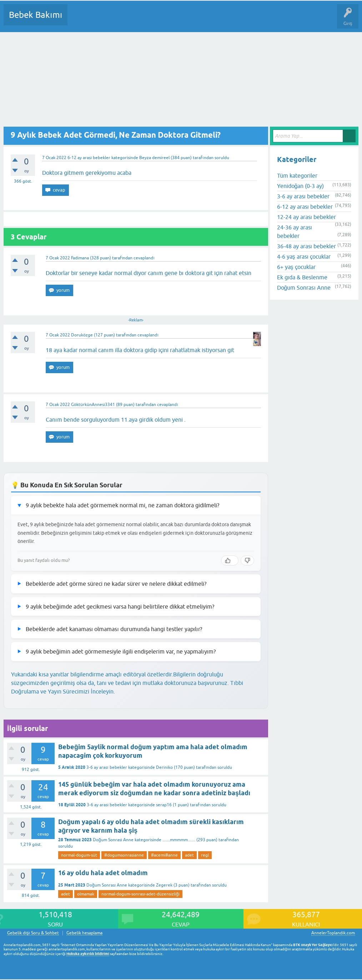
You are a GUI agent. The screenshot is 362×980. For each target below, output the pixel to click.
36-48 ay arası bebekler (306, 246)
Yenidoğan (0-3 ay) (301, 186)
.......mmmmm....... (179, 840)
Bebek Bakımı (36, 15)
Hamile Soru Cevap (300, 20)
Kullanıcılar (176, 20)
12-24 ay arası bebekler (306, 217)
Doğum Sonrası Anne (113, 840)
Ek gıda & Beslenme (302, 277)
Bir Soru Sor (206, 20)
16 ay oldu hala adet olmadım (103, 873)
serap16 (164, 805)
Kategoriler (146, 20)
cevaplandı (144, 258)
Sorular (80, 20)
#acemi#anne (164, 855)
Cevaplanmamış (111, 20)
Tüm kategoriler (297, 176)
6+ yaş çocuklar (296, 267)
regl (205, 855)
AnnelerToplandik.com (333, 933)
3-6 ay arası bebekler (107, 767)
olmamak (86, 894)
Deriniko (164, 767)
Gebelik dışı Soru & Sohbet (33, 933)
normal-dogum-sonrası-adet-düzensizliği (140, 894)
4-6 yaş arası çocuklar (304, 257)
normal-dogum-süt (79, 855)
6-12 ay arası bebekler (89, 158)
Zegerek (164, 885)
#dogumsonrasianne (124, 855)
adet (189, 855)
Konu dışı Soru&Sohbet (248, 20)
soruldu (222, 158)
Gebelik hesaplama (84, 933)
